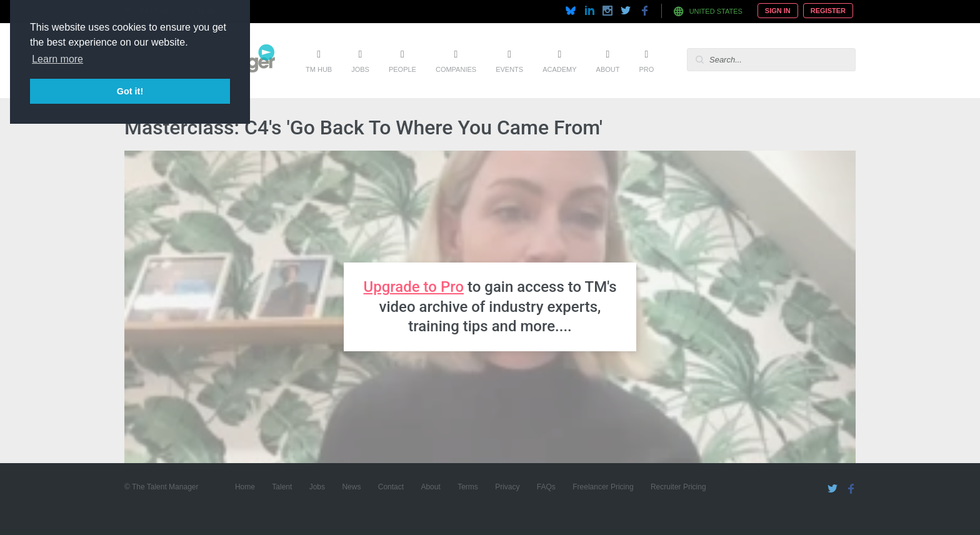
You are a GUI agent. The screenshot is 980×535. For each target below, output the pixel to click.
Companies (456, 69)
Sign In (778, 11)
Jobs (360, 69)
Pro (646, 69)
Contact (391, 487)
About (608, 69)
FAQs (546, 487)
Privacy (507, 487)
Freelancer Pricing (603, 487)
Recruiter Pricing (678, 487)
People (402, 69)
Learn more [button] (57, 59)
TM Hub (319, 69)
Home (245, 487)
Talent (282, 487)
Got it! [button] (130, 91)
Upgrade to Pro (413, 287)
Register (828, 11)
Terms (468, 487)
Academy (559, 69)
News (351, 487)
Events (509, 69)
